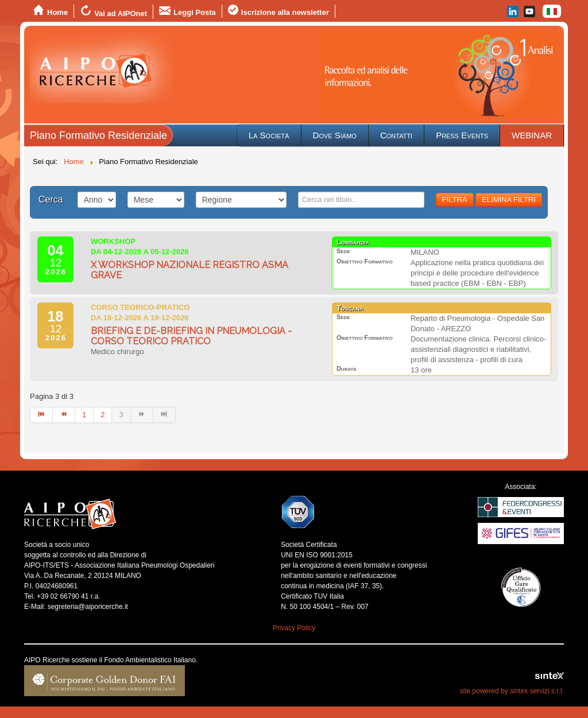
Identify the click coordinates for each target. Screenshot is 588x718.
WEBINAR (532, 135)
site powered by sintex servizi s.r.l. (512, 691)
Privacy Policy (294, 628)
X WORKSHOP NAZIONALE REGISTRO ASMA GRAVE (189, 270)
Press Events (462, 135)
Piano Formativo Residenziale (98, 135)
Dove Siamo (335, 135)
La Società (269, 135)
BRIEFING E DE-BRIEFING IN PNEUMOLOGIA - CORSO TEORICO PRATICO (191, 336)
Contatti (396, 135)
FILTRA (455, 199)
